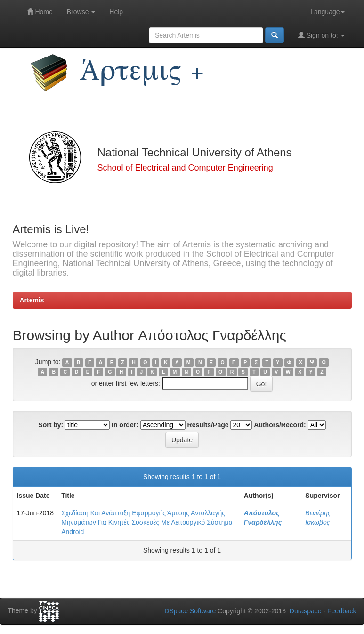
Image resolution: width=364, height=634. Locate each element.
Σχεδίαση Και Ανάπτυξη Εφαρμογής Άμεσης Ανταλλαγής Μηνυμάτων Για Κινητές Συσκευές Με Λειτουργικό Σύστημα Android (147, 522)
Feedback (342, 611)
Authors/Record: (280, 425)
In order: (125, 425)
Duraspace (306, 611)
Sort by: (51, 425)
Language (327, 12)
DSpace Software (190, 611)
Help (116, 12)
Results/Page (208, 425)
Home (40, 12)
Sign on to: (321, 35)
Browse (81, 12)
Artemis (32, 300)
